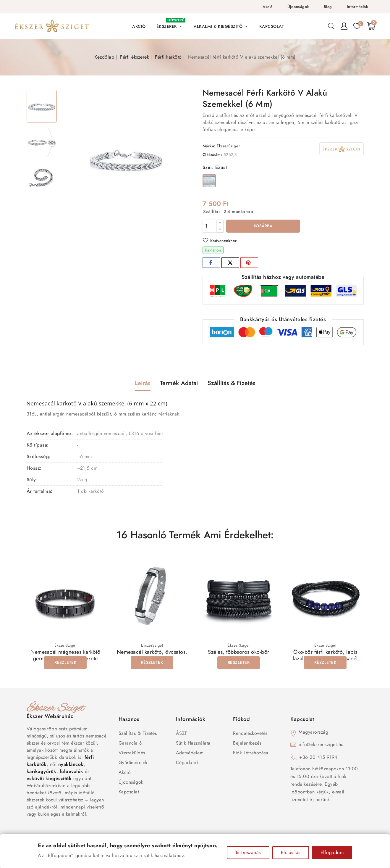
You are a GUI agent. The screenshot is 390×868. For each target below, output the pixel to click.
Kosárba (263, 226)
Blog (328, 7)
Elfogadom (332, 852)
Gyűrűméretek (133, 763)
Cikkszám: (212, 154)
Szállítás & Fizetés (138, 734)
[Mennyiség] (210, 226)
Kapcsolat (129, 792)
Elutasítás (291, 852)
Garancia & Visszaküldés (132, 748)
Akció (268, 7)
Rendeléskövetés (250, 734)
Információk (357, 7)
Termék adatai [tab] (179, 384)
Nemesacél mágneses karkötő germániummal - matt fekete (65, 656)
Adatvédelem (190, 753)
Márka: (209, 146)
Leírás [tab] (143, 384)
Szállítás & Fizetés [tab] (232, 384)
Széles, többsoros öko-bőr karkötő (239, 656)
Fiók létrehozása (251, 753)
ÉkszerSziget (228, 146)
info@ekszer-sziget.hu (321, 745)
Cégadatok (187, 763)
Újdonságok (298, 7)
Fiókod (241, 720)
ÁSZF (182, 734)
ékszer (42, 434)
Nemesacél (41, 404)
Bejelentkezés (247, 744)
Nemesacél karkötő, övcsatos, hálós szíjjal (152, 656)
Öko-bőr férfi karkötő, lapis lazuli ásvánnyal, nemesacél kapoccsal (325, 659)
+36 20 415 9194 (318, 758)
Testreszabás (248, 852)
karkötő (67, 404)
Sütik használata (193, 744)
